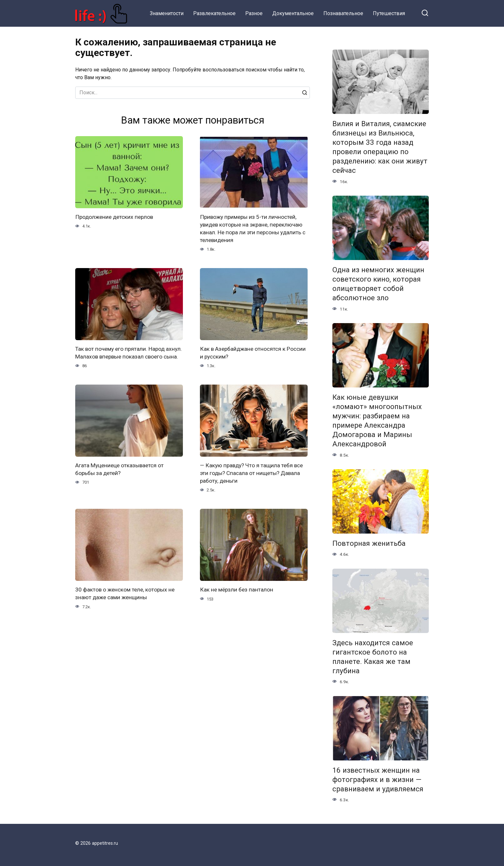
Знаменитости (167, 13)
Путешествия (389, 13)
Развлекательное (214, 13)
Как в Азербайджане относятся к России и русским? (244, 354)
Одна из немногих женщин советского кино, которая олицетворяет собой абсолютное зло (378, 284)
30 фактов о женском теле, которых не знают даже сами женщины (126, 604)
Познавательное (343, 13)
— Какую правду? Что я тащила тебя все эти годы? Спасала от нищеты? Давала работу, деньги (253, 483)
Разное (254, 13)
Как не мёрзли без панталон (237, 600)
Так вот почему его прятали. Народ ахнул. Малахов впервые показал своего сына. (129, 358)
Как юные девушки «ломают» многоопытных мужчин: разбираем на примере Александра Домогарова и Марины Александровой (377, 421)
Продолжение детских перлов (116, 217)
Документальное (293, 13)
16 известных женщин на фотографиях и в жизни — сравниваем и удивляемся (378, 779)
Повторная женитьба (369, 543)
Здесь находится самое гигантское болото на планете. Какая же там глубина (373, 657)
